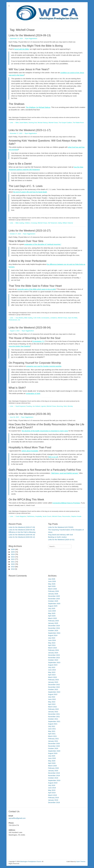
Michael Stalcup (43, 123)
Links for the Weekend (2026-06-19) (22, 535)
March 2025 (52, 618)
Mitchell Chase (53, 123)
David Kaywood (21, 406)
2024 (13, 554)
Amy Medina (20, 318)
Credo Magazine (21, 516)
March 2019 (52, 795)
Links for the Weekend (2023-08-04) (30, 327)
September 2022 (54, 692)
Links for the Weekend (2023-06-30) (30, 414)
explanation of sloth (33, 393)
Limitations (54, 318)
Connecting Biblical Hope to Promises (66, 503)
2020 (13, 564)
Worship (70, 406)
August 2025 (53, 606)
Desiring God (33, 123)
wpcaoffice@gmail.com (17, 818)
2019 (13, 567)
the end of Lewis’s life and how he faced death (30, 192)
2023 (13, 557)
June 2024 (52, 640)
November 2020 (54, 746)
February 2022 (54, 709)
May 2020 (52, 761)
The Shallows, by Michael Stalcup (38, 107)
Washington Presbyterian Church (30, 862)
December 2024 (54, 626)
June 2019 (52, 788)
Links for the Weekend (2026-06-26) (22, 530)
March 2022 (52, 707)
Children (27, 223)
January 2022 (53, 712)
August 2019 (53, 783)
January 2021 (53, 741)
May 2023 (52, 672)
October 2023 (53, 660)
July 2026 (52, 579)
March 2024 (52, 648)
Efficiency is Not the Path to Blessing (22, 532)
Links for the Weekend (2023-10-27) (30, 231)
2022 (13, 559)
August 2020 (53, 753)
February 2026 (54, 591)
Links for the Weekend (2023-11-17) (30, 130)
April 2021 (52, 734)
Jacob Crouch (47, 516)
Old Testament (52, 223)
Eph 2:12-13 (53, 457)
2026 (13, 549)
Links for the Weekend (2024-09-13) (30, 35)
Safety (60, 223)
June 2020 (52, 758)
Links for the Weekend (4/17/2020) (61, 527)
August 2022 (53, 694)
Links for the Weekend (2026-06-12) (22, 537)
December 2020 (54, 743)
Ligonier (43, 406)
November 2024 (54, 628)
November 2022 (54, 687)
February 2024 (54, 650)
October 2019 (53, 778)
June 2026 (52, 581)
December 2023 (54, 655)
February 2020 (54, 768)
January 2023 (53, 682)
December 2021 (54, 714)
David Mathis (24, 123)
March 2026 (52, 589)
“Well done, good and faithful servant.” (65, 473)
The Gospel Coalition (65, 123)
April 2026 (52, 586)
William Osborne (68, 223)
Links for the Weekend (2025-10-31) (61, 540)
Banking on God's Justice (57, 537)
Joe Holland (36, 406)
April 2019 (52, 793)
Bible (17, 123)
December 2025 (54, 596)
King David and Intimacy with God (60, 535)
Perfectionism (13, 320)
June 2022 (52, 699)
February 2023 (54, 680)
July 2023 (52, 667)
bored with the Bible (22, 49)
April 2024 (52, 645)
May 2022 (52, 702)
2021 (13, 562)
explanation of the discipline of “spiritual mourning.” (43, 244)
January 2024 (53, 653)
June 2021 (52, 729)
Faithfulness (31, 516)
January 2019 (53, 800)
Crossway (34, 223)
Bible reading (20, 223)
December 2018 (54, 802)
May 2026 (52, 584)
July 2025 (52, 608)
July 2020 (52, 756)
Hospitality (39, 516)
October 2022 (53, 689)
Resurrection (66, 516)
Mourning (60, 406)
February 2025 (54, 621)
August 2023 (53, 665)
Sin (19, 320)
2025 (13, 552)
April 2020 (52, 763)
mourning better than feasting (19, 346)
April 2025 (52, 616)
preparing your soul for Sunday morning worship (44, 366)
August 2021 (53, 724)
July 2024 (52, 638)
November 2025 (54, 599)
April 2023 (52, 675)
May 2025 (52, 613)
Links (12, 123)
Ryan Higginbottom (31, 38)
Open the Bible (73, 318)
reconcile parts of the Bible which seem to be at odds (36, 289)
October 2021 (53, 719)
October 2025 (53, 601)
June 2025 (52, 611)
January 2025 (53, 623)
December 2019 (54, 773)
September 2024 (54, 633)
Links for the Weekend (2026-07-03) (22, 527)
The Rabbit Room (78, 123)
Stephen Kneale (76, 516)
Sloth (65, 406)
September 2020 (54, 751)
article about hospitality (30, 451)
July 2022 (52, 697)
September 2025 (54, 604)
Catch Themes (81, 862)
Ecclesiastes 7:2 (38, 341)
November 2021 (54, 717)
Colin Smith (37, 318)
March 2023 (52, 677)
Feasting (29, 406)
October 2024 (53, 630)
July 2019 (52, 785)
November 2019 (54, 775)
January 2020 (53, 771)
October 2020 (53, 748)
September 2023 (54, 662)
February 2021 (54, 739)
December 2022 (54, 685)
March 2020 (52, 766)
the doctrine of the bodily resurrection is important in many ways (45, 431)
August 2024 (53, 635)
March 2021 (52, 736)
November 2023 (54, 658)
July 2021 (52, 726)
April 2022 (52, 704)
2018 (13, 569)
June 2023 (52, 670)
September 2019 (54, 780)
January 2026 (53, 594)
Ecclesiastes (45, 318)
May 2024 (52, 643)
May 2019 (52, 790)
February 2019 (54, 798)
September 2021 (54, 721)
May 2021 (52, 731)
